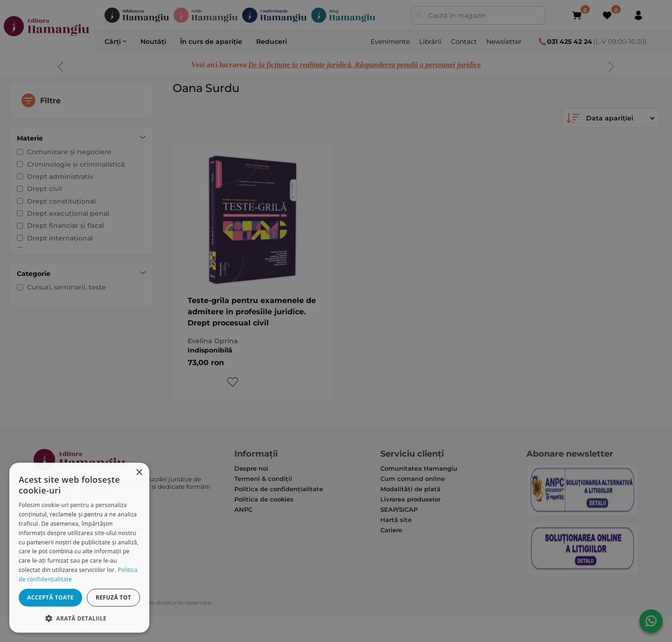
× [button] (139, 473)
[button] (79, 618)
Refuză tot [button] (113, 597)
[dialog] (79, 548)
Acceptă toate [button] (50, 597)
